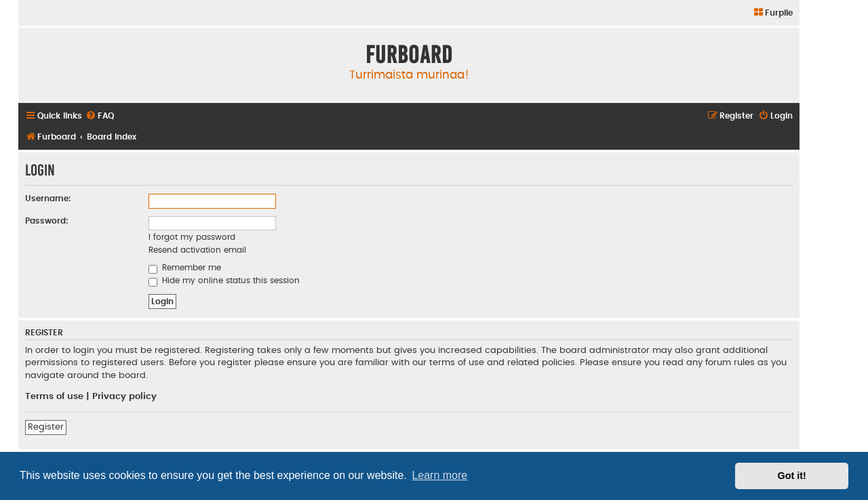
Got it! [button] (792, 476)
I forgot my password (192, 237)
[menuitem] (773, 13)
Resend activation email (197, 250)
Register (46, 427)
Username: (48, 199)
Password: (47, 221)
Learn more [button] (439, 475)
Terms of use (54, 396)
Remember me (185, 268)
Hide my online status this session (224, 280)
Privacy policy (124, 396)
